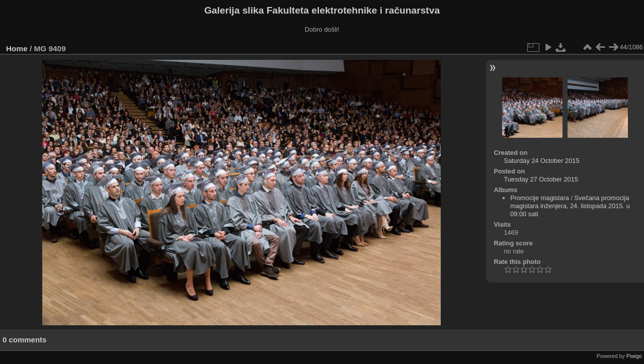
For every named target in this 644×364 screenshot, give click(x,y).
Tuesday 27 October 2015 (541, 179)
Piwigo (634, 356)
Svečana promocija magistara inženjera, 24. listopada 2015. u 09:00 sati (570, 206)
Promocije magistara (540, 198)
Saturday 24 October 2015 (541, 161)
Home (17, 49)
